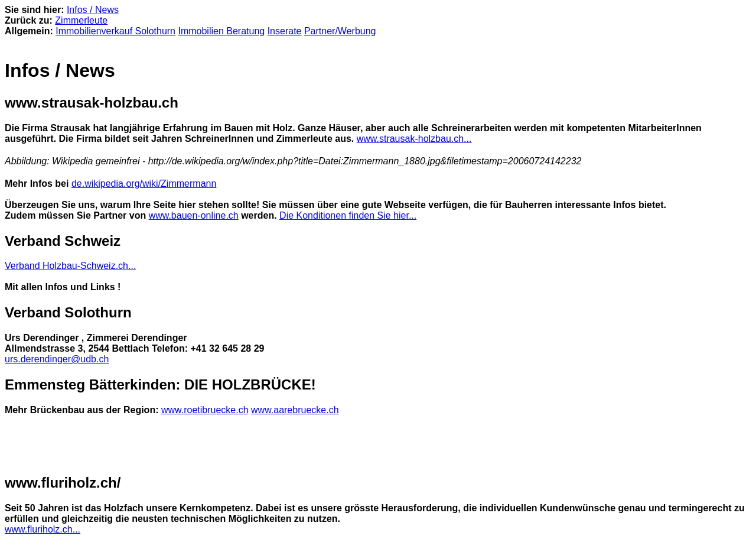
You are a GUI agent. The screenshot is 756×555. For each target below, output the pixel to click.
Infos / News (93, 10)
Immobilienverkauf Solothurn (115, 31)
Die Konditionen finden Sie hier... (348, 215)
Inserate (285, 31)
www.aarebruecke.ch (295, 410)
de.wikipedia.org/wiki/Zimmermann (144, 184)
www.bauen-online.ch (194, 215)
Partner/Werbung (340, 31)
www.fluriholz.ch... (43, 529)
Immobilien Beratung (221, 31)
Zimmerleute (81, 20)
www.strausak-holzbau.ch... (414, 139)
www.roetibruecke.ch (205, 410)
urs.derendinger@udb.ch (57, 359)
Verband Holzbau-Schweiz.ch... (70, 266)
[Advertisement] (143, 445)
